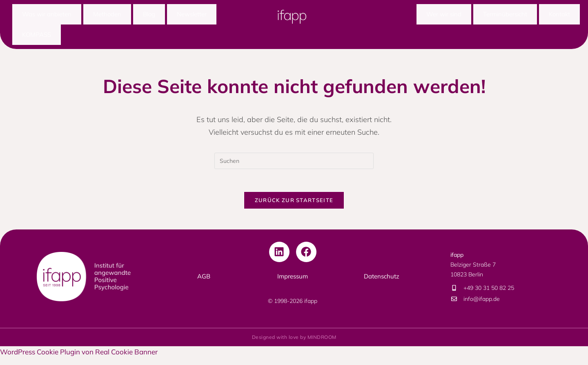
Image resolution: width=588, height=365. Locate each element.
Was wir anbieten (47, 15)
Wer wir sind (444, 15)
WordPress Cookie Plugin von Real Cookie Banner (79, 359)
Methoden (107, 15)
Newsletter (192, 15)
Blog (149, 15)
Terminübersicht (505, 15)
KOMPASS (37, 38)
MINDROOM (322, 344)
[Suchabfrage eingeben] (294, 166)
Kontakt (559, 15)
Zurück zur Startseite (294, 207)
